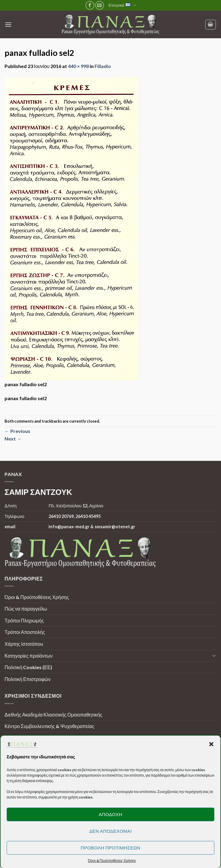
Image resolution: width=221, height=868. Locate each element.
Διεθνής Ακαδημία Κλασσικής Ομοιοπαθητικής (53, 715)
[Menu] (8, 24)
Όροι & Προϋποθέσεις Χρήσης (37, 597)
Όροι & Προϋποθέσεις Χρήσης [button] (112, 861)
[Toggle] (214, 655)
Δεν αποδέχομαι (110, 831)
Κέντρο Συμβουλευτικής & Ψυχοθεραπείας (49, 726)
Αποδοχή (111, 814)
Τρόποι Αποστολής (25, 632)
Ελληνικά (122, 5)
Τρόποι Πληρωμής (24, 620)
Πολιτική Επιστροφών (28, 679)
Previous (17, 431)
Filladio (103, 66)
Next (13, 439)
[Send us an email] (100, 5)
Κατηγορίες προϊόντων (28, 656)
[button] (211, 744)
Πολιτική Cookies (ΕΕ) (28, 667)
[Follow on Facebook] (90, 5)
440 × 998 (78, 66)
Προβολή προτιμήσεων (110, 848)
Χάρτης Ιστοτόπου (24, 644)
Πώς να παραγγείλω (26, 609)
